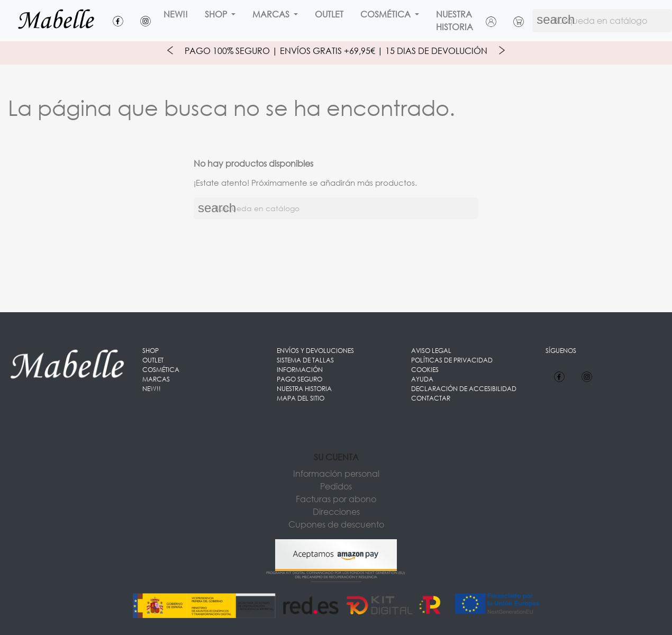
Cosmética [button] (387, 14)
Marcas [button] (272, 14)
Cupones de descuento (336, 524)
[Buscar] (336, 208)
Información (300, 370)
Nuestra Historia (455, 20)
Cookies (425, 370)
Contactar (431, 398)
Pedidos (336, 486)
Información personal (336, 473)
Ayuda (422, 379)
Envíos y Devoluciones (315, 351)
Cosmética (161, 370)
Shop (151, 351)
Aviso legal (431, 351)
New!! (176, 14)
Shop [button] (217, 14)
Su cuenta (336, 457)
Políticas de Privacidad (452, 360)
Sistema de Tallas (305, 360)
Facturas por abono (336, 499)
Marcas (156, 379)
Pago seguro (299, 379)
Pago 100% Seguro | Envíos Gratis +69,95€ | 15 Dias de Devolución (336, 51)
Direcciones (336, 511)
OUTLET (329, 14)
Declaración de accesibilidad (464, 389)
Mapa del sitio (301, 398)
